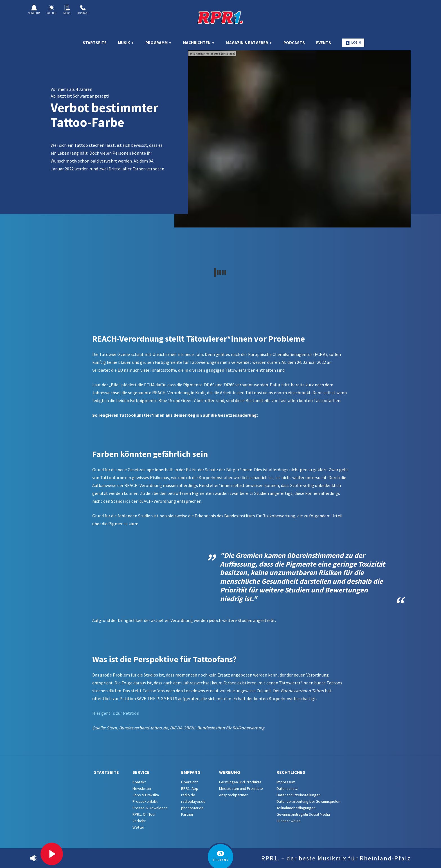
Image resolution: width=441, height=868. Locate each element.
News (67, 10)
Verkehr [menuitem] (139, 821)
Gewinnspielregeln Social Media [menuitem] (303, 814)
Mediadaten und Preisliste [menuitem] (241, 788)
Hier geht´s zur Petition (116, 713)
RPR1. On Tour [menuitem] (144, 814)
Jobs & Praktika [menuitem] (146, 795)
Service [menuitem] (141, 772)
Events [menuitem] (324, 43)
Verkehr (34, 10)
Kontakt (83, 10)
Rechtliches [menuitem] (291, 772)
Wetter (51, 10)
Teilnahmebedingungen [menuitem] (296, 808)
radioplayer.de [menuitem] (193, 801)
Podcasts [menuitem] (294, 43)
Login (353, 43)
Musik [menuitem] (126, 43)
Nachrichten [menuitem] (199, 43)
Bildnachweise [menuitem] (289, 821)
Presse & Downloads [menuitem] (150, 808)
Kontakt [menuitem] (139, 782)
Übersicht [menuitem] (189, 782)
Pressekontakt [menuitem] (145, 801)
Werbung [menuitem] (230, 772)
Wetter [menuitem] (138, 827)
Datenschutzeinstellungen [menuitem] (299, 795)
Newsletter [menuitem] (142, 788)
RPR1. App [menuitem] (190, 788)
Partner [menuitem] (187, 814)
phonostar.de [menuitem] (192, 808)
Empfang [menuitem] (191, 772)
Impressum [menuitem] (286, 782)
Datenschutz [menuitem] (287, 788)
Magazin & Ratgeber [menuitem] (249, 43)
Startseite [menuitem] (95, 43)
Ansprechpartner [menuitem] (233, 795)
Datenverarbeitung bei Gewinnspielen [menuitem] (308, 801)
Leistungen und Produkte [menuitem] (240, 782)
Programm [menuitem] (159, 43)
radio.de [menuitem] (188, 795)
